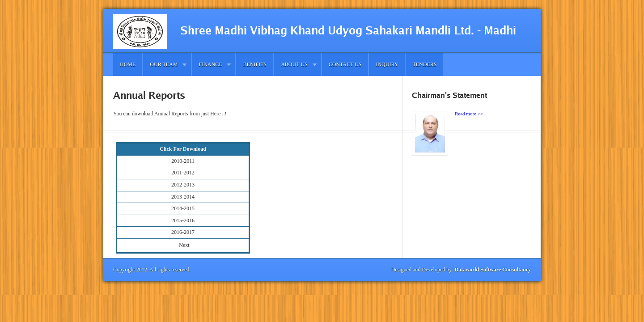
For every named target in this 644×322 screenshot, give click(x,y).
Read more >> (469, 114)
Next (184, 245)
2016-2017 (183, 232)
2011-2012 (183, 173)
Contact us (345, 64)
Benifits (255, 64)
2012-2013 (183, 185)
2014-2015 (183, 208)
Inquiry (387, 64)
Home (128, 64)
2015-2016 (183, 220)
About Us (295, 65)
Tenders (424, 64)
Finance (211, 65)
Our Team (165, 65)
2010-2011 (183, 161)
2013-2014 (183, 197)
